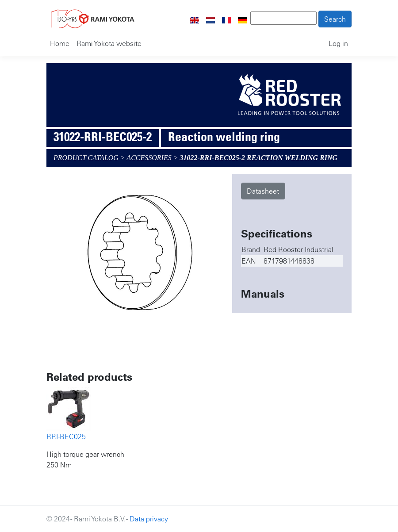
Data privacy (149, 519)
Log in (338, 43)
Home (60, 43)
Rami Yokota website (109, 43)
